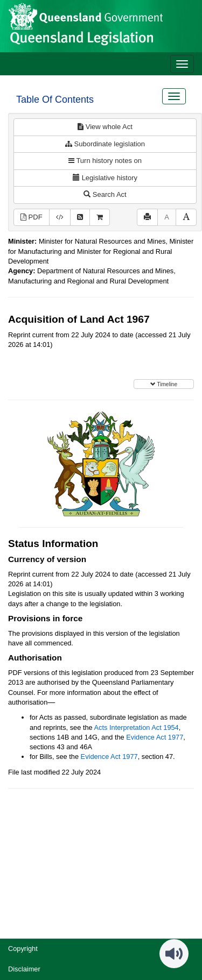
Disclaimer (24, 969)
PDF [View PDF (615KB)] (32, 217)
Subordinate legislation (105, 144)
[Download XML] (60, 218)
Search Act (105, 194)
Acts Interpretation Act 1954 (137, 727)
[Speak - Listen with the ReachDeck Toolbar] (174, 954)
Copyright (23, 949)
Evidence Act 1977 (155, 737)
